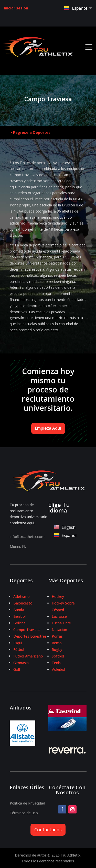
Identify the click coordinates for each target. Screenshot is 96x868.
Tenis (56, 663)
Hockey (58, 596)
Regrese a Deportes (32, 132)
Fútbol (19, 649)
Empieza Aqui (48, 428)
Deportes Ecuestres (30, 636)
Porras (57, 636)
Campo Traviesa (27, 630)
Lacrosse (59, 616)
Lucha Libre (61, 623)
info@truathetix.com (27, 537)
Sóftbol (58, 656)
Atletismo (22, 596)
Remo (57, 643)
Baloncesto (23, 603)
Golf (17, 669)
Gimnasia (21, 663)
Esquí (18, 643)
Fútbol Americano (28, 656)
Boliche (19, 623)
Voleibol (58, 669)
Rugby (57, 649)
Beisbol (19, 616)
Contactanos (48, 830)
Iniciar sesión (16, 8)
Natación (59, 630)
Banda (19, 610)
